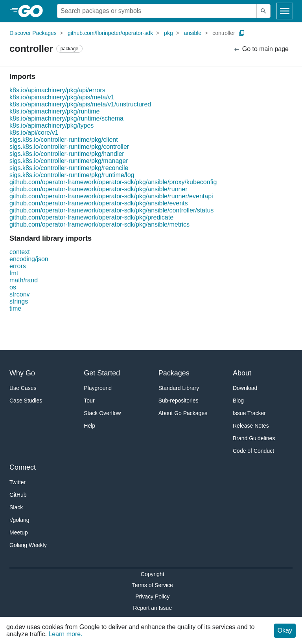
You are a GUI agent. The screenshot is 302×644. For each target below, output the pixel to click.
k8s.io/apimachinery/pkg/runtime (54, 111)
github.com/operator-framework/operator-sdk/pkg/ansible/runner (99, 189)
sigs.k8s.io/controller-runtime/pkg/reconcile (69, 168)
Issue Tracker (249, 413)
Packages (174, 373)
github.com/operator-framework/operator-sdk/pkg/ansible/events (99, 203)
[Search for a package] (157, 11)
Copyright (153, 574)
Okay (285, 630)
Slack (16, 507)
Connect (23, 467)
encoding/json (29, 259)
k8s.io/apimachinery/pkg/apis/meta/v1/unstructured (80, 104)
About (242, 373)
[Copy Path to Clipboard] (242, 33)
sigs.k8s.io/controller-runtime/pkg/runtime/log (72, 175)
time (15, 308)
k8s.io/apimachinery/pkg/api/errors (57, 90)
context (20, 252)
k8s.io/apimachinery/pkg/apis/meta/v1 (62, 97)
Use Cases (23, 388)
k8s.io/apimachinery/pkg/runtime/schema (66, 118)
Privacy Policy (152, 596)
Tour (89, 401)
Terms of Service (153, 585)
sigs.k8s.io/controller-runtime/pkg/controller (69, 147)
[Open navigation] (285, 11)
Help (89, 426)
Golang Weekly (28, 545)
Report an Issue (152, 608)
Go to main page (261, 49)
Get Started (102, 373)
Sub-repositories (179, 401)
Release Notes (251, 426)
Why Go (22, 373)
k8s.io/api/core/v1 (34, 133)
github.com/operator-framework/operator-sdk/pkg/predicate (91, 217)
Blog (238, 401)
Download (245, 388)
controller (224, 33)
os (13, 287)
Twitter (17, 482)
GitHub (18, 495)
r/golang (19, 520)
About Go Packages (183, 413)
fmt (14, 273)
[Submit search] (263, 11)
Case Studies (26, 401)
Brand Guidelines (254, 438)
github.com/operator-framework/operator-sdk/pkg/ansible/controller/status (111, 210)
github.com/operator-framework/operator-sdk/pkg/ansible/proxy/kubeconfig (113, 182)
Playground (98, 388)
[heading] (33, 11)
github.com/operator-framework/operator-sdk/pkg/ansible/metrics (99, 224)
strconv (20, 294)
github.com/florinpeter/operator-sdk (110, 33)
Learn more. (65, 634)
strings (19, 301)
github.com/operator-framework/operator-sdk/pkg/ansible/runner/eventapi (111, 196)
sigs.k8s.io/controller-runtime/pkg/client (64, 140)
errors (18, 266)
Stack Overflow (102, 413)
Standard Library (179, 388)
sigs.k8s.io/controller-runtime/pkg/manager (69, 161)
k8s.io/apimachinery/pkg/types (52, 125)
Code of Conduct (253, 451)
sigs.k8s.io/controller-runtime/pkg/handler (67, 154)
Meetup (19, 532)
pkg (168, 33)
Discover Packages (33, 33)
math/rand (24, 280)
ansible (193, 33)
